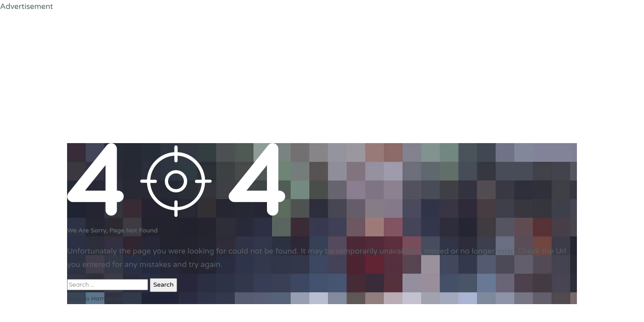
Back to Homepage (95, 299)
